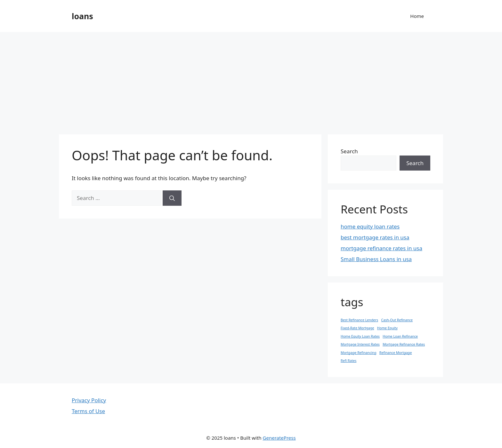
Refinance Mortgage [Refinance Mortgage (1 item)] (396, 353)
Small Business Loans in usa (376, 259)
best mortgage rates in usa (375, 237)
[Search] (172, 198)
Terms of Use (88, 411)
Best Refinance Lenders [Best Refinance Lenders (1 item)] (359, 320)
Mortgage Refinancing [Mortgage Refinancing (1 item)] (358, 353)
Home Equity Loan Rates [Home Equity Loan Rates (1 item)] (360, 336)
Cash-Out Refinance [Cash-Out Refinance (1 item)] (397, 320)
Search (349, 151)
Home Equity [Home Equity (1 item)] (387, 328)
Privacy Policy (89, 400)
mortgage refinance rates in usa (381, 248)
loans (82, 16)
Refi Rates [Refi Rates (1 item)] (348, 361)
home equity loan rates (370, 226)
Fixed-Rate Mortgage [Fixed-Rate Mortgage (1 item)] (357, 328)
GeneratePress (279, 438)
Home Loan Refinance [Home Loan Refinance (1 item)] (400, 336)
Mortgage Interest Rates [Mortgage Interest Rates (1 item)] (360, 344)
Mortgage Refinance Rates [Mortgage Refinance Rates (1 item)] (404, 344)
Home (417, 16)
